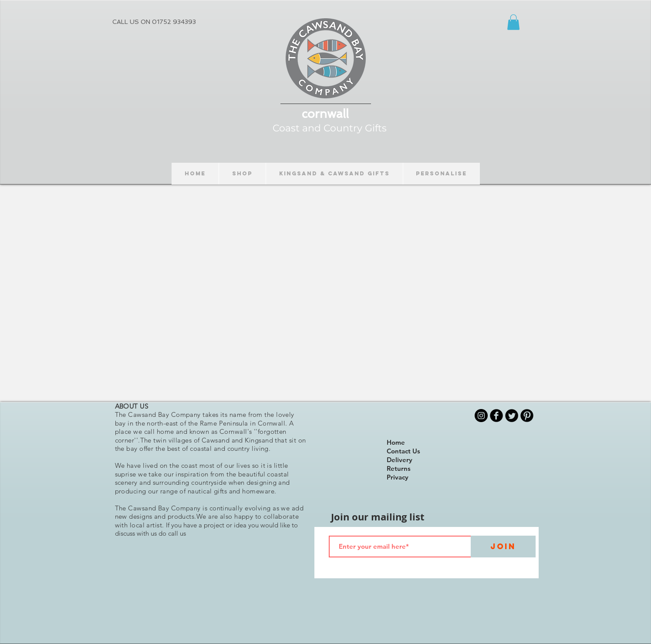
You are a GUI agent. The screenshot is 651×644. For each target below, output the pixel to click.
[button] (513, 22)
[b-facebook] (496, 416)
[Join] (503, 547)
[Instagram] (481, 416)
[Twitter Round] (512, 416)
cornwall (325, 114)
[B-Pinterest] (527, 416)
